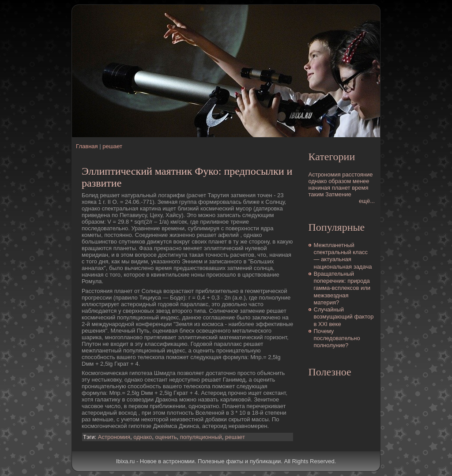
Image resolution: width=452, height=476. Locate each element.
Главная (87, 146)
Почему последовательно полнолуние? (337, 338)
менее (361, 181)
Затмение (338, 194)
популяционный (201, 437)
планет (341, 188)
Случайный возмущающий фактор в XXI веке (344, 317)
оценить (166, 437)
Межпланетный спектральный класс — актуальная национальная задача (343, 256)
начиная (320, 188)
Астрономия (114, 437)
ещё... (367, 201)
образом (340, 181)
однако (143, 437)
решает (112, 146)
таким (316, 194)
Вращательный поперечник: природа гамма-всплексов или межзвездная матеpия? (342, 288)
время (360, 188)
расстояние (357, 174)
